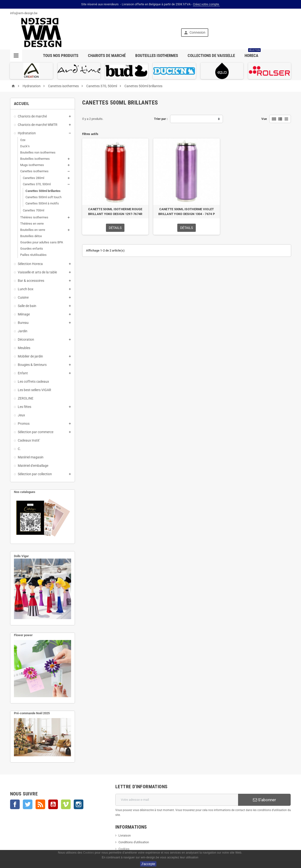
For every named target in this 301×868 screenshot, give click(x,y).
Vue (264, 119)
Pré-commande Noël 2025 (32, 713)
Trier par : (161, 119)
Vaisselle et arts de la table (37, 272)
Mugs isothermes (32, 165)
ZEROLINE (26, 398)
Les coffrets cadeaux (33, 382)
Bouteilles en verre (33, 230)
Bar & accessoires (31, 281)
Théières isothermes (34, 217)
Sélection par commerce (36, 432)
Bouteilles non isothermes (38, 152)
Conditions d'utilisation (134, 842)
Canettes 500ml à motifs (42, 203)
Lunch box (26, 289)
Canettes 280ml (34, 178)
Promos (24, 424)
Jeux (21, 415)
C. (19, 449)
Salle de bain (27, 306)
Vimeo (66, 804)
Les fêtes (25, 407)
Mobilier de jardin (30, 356)
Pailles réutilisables (33, 255)
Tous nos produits (61, 55)
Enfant (23, 373)
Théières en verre (32, 224)
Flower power (23, 635)
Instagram (79, 804)
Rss (40, 804)
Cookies (124, 849)
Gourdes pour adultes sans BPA (42, 242)
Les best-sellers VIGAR (34, 390)
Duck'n (25, 146)
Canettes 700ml (34, 210)
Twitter (28, 804)
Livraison (125, 835)
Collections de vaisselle (211, 55)
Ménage (24, 314)
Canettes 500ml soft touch (43, 197)
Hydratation (27, 133)
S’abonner (264, 800)
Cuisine (23, 297)
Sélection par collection (35, 474)
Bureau (23, 323)
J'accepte (148, 864)
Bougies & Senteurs (32, 365)
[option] (31, 71)
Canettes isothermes (34, 171)
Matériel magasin (31, 457)
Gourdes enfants (32, 249)
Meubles (24, 348)
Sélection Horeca (30, 264)
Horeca (253, 54)
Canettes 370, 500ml (37, 184)
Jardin (23, 331)
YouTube (53, 804)
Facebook (15, 804)
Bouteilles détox (31, 236)
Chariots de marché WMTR (38, 125)
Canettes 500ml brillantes (43, 191)
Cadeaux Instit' (29, 440)
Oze (23, 140)
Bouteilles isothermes (157, 55)
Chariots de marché (107, 55)
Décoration (26, 339)
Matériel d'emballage (33, 466)
